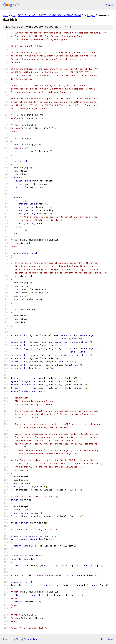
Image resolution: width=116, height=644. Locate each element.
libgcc (91, 15)
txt (103, 639)
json (110, 639)
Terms (36, 639)
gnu (6, 15)
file (67, 27)
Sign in (110, 5)
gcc (13, 15)
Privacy (27, 639)
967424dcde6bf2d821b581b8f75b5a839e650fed (50, 15)
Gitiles (19, 639)
